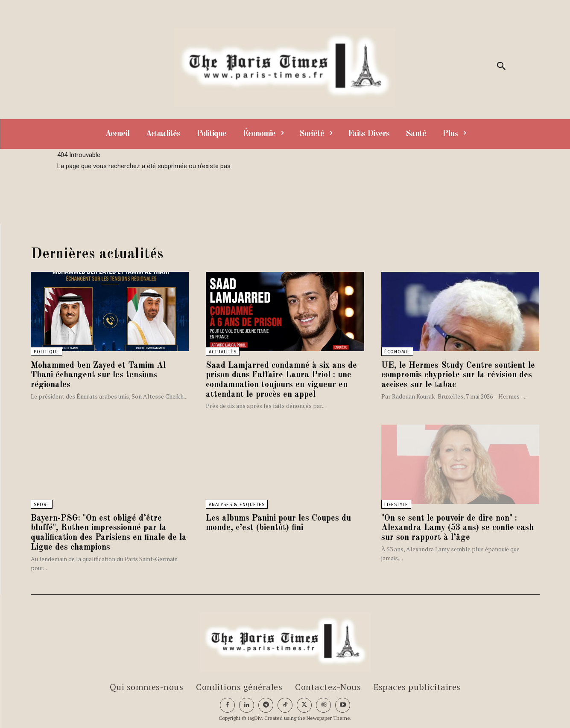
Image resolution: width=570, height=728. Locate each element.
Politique (47, 352)
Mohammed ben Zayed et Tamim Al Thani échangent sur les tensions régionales (98, 375)
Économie (397, 352)
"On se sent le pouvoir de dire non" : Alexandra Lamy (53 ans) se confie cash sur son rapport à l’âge (458, 527)
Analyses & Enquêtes (237, 503)
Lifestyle (396, 503)
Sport (42, 503)
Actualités (223, 352)
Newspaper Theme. (329, 715)
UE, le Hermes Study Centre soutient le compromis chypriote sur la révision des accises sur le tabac (458, 375)
